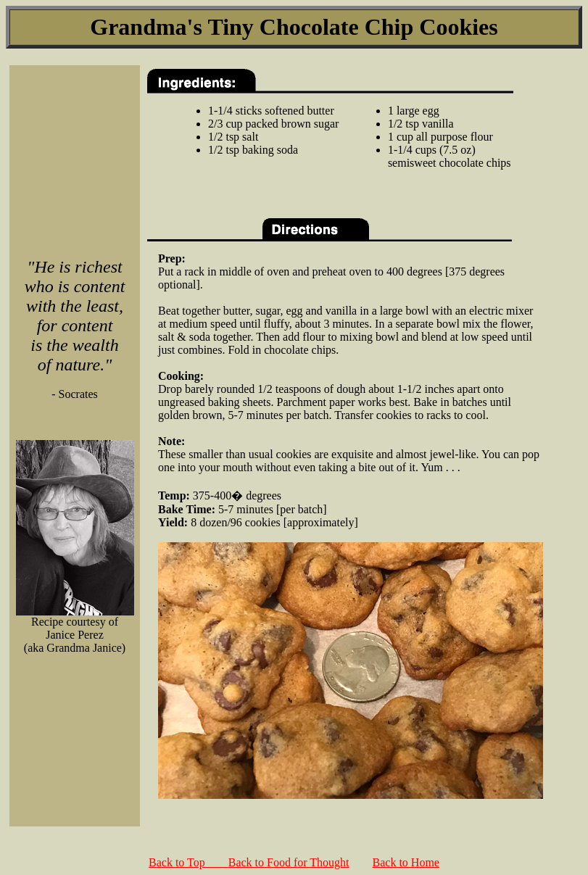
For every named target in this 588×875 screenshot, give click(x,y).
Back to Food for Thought (289, 862)
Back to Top (189, 862)
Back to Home (406, 862)
